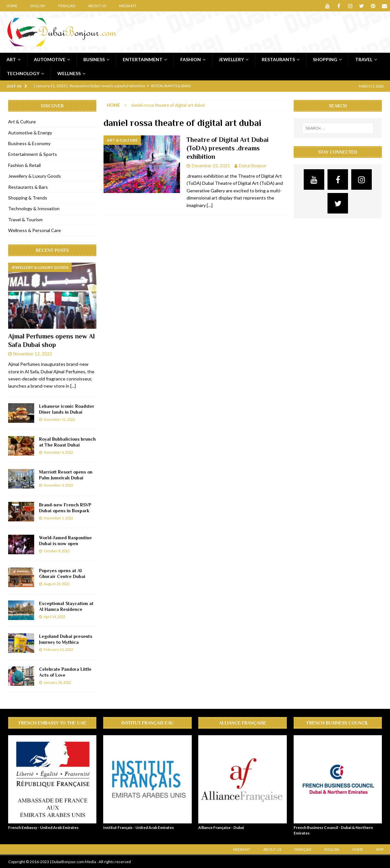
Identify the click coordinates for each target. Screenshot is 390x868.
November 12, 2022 (33, 354)
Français (67, 6)
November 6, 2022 (58, 452)
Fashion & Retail (24, 165)
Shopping (325, 59)
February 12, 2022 (58, 649)
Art (11, 59)
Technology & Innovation (34, 208)
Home (12, 6)
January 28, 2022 (57, 682)
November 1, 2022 (58, 518)
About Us (97, 6)
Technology (23, 73)
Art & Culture (22, 122)
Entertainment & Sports (33, 154)
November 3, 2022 (58, 485)
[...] (73, 386)
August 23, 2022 (56, 584)
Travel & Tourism (25, 220)
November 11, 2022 (59, 419)
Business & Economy (29, 143)
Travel (364, 59)
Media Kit (128, 6)
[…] (210, 205)
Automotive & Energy (30, 133)
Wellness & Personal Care (35, 230)
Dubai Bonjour (253, 166)
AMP (380, 849)
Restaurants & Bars (28, 187)
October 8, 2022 (56, 551)
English (38, 6)
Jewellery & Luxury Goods (35, 176)
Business (94, 59)
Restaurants (278, 59)
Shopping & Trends (28, 198)
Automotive (50, 59)
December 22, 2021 (211, 166)
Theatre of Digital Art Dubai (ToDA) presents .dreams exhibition (228, 148)
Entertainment (143, 59)
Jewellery (231, 59)
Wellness (69, 73)
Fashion (191, 59)
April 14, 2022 (54, 617)
